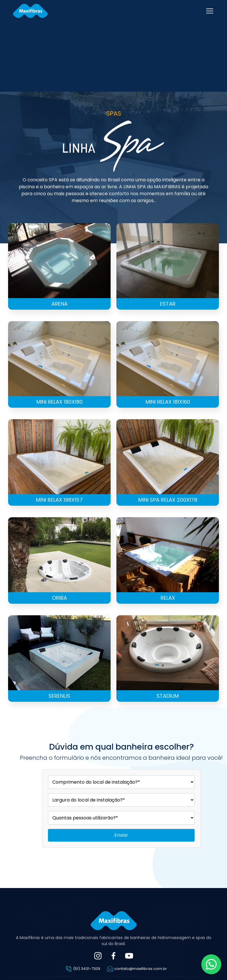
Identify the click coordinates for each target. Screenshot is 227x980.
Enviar (121, 835)
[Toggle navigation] (210, 11)
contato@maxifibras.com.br (141, 969)
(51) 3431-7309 (87, 969)
